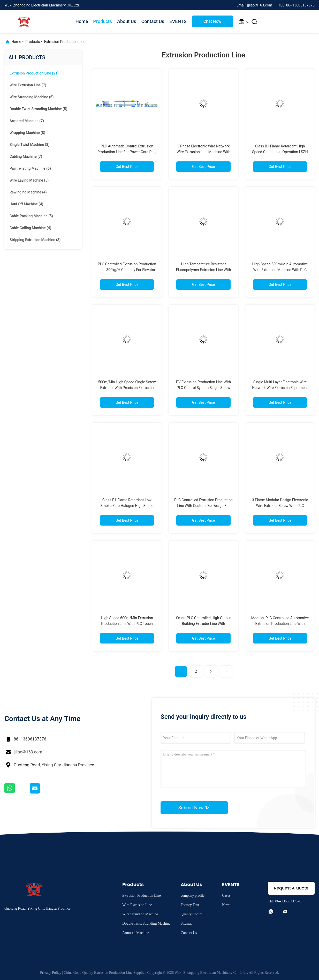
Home (82, 21)
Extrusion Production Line (65, 42)
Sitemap (187, 923)
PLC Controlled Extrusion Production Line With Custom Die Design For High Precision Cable (203, 506)
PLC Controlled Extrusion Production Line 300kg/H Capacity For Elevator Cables (127, 270)
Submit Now (194, 807)
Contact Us (153, 21)
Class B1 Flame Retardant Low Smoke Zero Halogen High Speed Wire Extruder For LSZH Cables (127, 506)
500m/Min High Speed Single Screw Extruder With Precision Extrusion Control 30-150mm (127, 388)
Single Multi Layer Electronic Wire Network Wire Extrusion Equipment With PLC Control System (280, 388)
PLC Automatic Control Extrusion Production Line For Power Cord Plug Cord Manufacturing (127, 152)
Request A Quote (291, 888)
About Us (127, 21)
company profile (193, 896)
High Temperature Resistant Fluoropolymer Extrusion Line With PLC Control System (204, 270)
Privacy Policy (51, 973)
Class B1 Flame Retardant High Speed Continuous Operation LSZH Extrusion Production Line (280, 152)
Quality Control (192, 914)
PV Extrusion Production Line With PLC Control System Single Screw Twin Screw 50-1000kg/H (203, 388)
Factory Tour (190, 905)
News (226, 905)
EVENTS (178, 21)
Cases (226, 896)
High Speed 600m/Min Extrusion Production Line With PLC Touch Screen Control (127, 624)
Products (102, 21)
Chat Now (212, 21)
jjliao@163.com (28, 752)
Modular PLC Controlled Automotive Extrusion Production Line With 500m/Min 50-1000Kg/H (280, 624)
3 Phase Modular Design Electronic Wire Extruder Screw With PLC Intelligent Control (280, 506)
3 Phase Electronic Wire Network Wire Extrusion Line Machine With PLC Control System (203, 152)
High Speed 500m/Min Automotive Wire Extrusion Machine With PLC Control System (280, 270)
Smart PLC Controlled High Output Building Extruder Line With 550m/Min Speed (203, 624)
